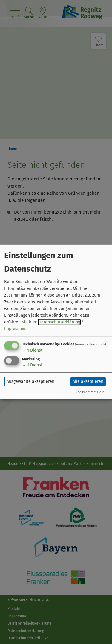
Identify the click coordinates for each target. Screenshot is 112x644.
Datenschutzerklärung (59, 322)
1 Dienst (32, 350)
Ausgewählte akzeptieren (30, 381)
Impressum (15, 329)
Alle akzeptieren (88, 381)
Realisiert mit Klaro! (90, 392)
